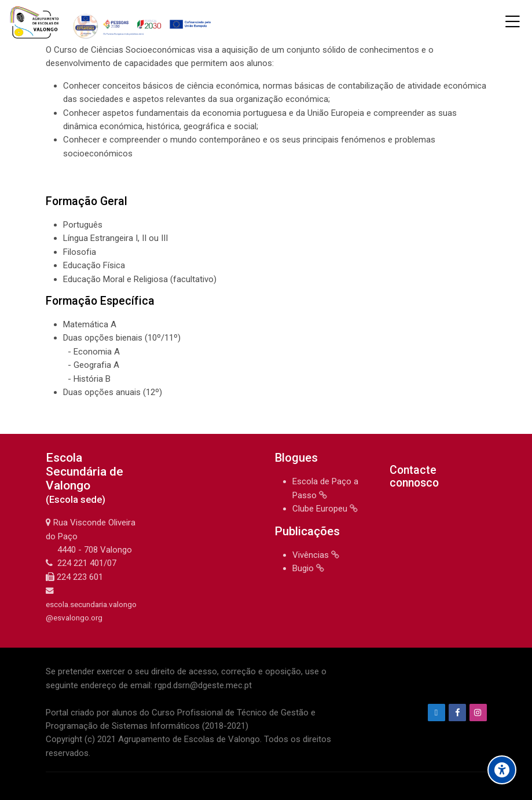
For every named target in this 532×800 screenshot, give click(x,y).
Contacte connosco (414, 476)
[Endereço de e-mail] (436, 713)
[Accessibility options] (502, 770)
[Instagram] (478, 713)
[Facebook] (457, 713)
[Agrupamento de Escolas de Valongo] (112, 22)
